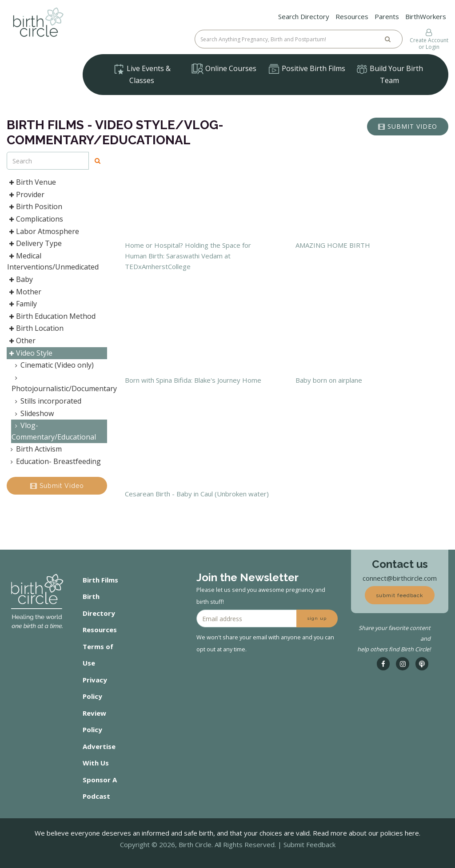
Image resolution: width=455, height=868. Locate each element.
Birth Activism (34, 449)
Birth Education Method (51, 316)
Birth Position (35, 206)
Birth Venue (32, 182)
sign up (317, 618)
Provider (26, 194)
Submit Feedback (309, 844)
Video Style (30, 353)
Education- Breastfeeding (54, 461)
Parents (387, 16)
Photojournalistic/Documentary (59, 384)
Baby (20, 279)
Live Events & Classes (142, 74)
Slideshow (33, 413)
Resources (352, 16)
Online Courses (224, 69)
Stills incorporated (46, 401)
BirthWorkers (426, 16)
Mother (24, 292)
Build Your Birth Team (389, 74)
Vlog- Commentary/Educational (54, 431)
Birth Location (35, 328)
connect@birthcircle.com (400, 578)
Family (22, 304)
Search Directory (304, 16)
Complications (35, 219)
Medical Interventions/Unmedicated (53, 262)
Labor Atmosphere (43, 231)
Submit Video (57, 486)
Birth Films (100, 580)
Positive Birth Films (307, 69)
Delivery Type (34, 243)
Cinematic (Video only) (53, 365)
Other (21, 341)
